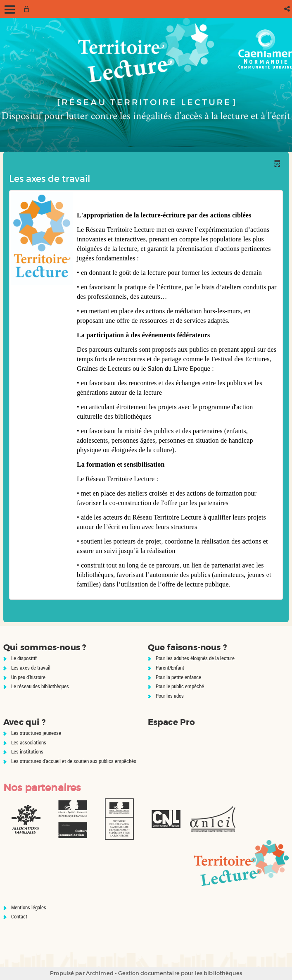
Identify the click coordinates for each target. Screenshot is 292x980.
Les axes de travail (31, 668)
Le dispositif (24, 658)
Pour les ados (170, 696)
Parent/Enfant (170, 668)
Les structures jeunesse (36, 733)
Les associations (29, 742)
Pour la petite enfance (178, 677)
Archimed (100, 973)
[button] (288, 9)
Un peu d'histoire (28, 677)
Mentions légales (29, 907)
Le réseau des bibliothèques (40, 686)
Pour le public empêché (180, 686)
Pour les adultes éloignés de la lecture (195, 658)
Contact (19, 916)
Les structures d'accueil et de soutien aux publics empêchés (74, 761)
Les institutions (27, 751)
